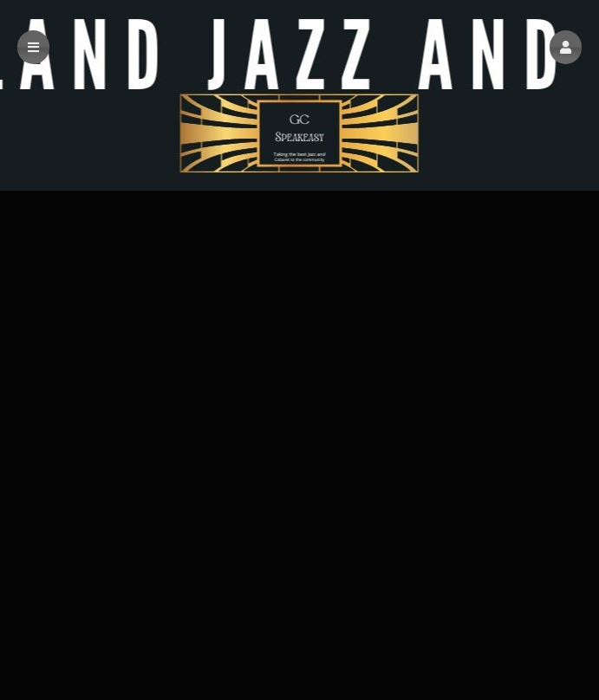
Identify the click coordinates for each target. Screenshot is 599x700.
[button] (566, 47)
